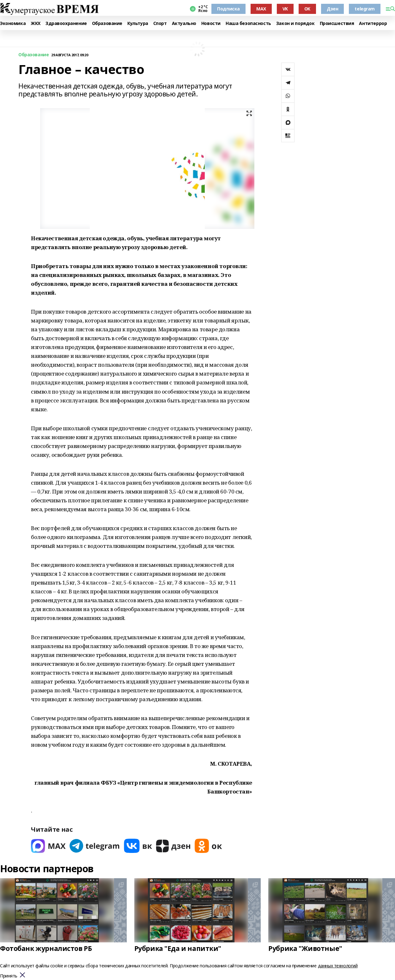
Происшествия (337, 24)
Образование (107, 24)
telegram (365, 9)
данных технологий (338, 966)
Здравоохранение (66, 24)
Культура (138, 24)
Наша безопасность (248, 24)
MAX (261, 9)
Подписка (228, 9)
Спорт (160, 24)
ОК (307, 9)
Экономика (13, 24)
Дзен (332, 9)
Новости (211, 24)
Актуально (184, 24)
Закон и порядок (295, 24)
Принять (9, 976)
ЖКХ (36, 24)
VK (285, 9)
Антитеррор (373, 24)
